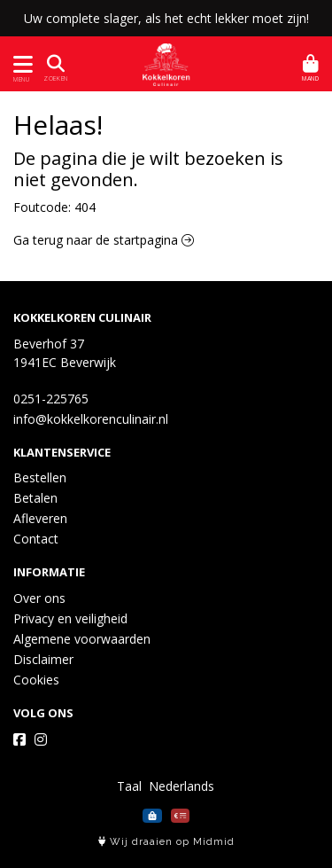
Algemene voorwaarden (82, 639)
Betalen (35, 498)
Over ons (39, 598)
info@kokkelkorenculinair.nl (91, 419)
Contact (36, 539)
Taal (129, 786)
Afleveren (40, 518)
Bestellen (40, 477)
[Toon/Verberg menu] (20, 64)
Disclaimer (43, 659)
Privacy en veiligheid (70, 618)
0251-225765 (51, 399)
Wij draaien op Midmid (166, 842)
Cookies (36, 680)
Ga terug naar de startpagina (104, 240)
